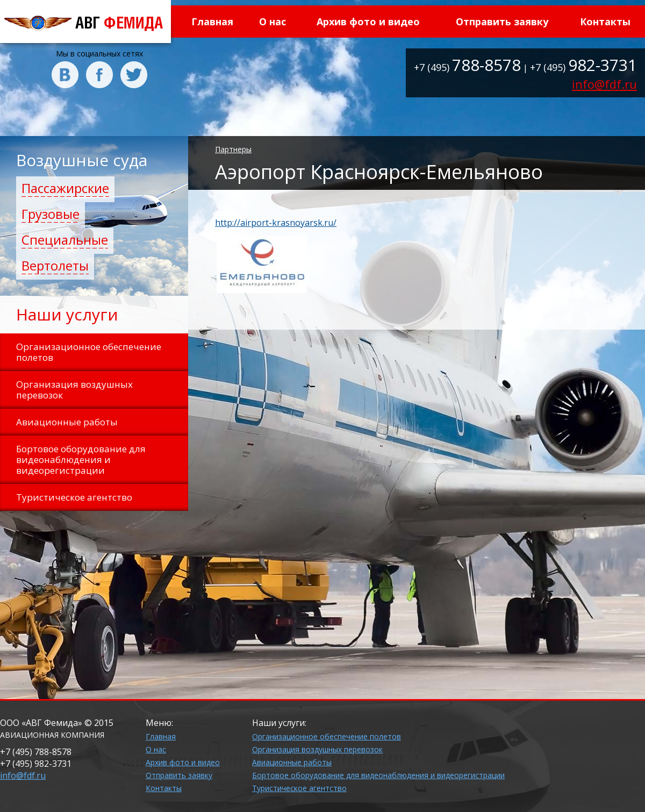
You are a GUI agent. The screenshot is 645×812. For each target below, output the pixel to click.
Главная (212, 22)
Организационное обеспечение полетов (327, 736)
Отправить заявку (502, 22)
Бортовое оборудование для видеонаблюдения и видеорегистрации (378, 775)
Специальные (65, 240)
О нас (273, 22)
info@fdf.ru (604, 84)
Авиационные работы (292, 762)
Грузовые (51, 214)
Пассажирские (65, 188)
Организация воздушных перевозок (317, 749)
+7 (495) (467, 67)
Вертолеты (55, 265)
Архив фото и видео (368, 22)
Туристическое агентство (299, 788)
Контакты (605, 22)
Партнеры (233, 149)
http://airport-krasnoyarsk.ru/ (276, 223)
